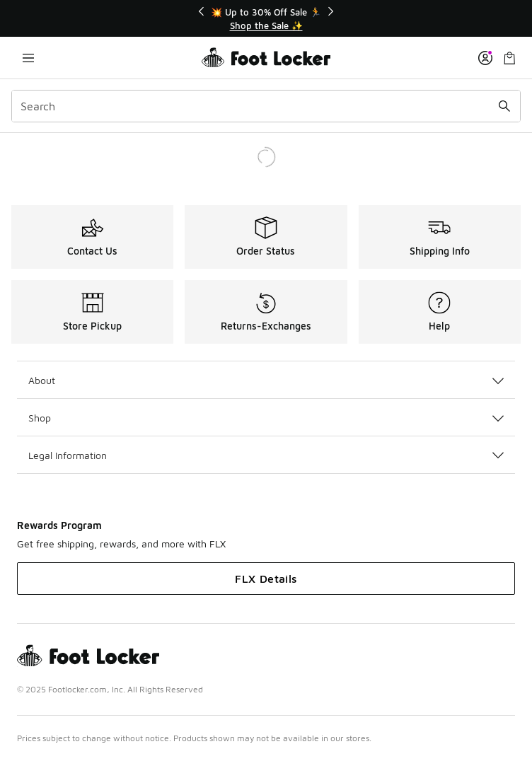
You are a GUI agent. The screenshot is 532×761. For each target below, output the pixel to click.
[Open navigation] (28, 58)
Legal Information (266, 455)
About (266, 380)
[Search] (266, 106)
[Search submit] (504, 106)
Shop (266, 418)
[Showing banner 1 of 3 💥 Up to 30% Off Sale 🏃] (266, 19)
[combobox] (266, 106)
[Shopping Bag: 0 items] (509, 58)
